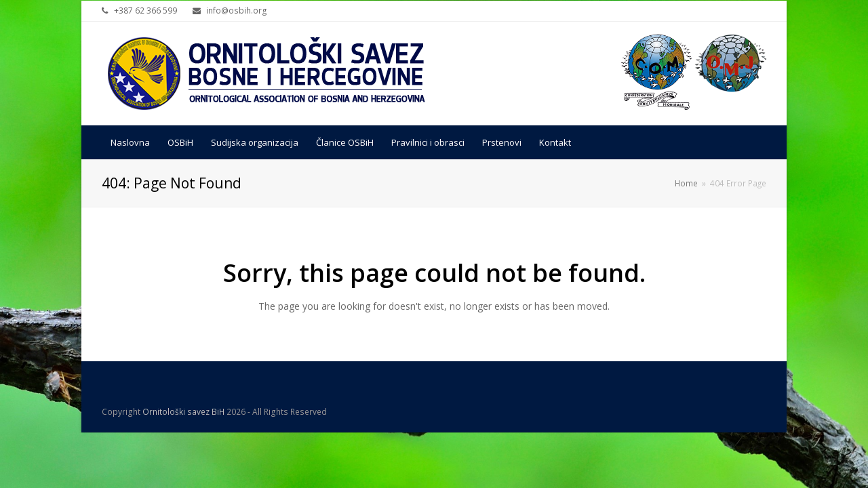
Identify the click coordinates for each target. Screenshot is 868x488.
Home (686, 183)
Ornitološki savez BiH (183, 412)
